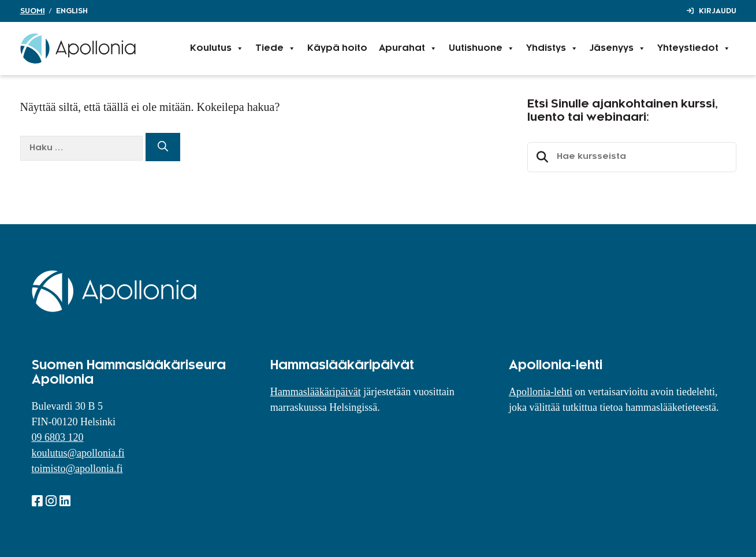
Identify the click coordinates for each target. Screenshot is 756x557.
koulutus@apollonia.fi (78, 453)
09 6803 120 (58, 437)
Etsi (541, 157)
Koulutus (217, 49)
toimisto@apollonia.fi (77, 469)
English (72, 11)
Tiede (275, 49)
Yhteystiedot (694, 49)
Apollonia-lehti (541, 392)
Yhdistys (552, 49)
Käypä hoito (337, 48)
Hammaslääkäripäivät (316, 392)
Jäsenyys (618, 49)
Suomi (33, 11)
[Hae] (163, 147)
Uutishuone (482, 49)
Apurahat (408, 49)
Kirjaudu (718, 11)
